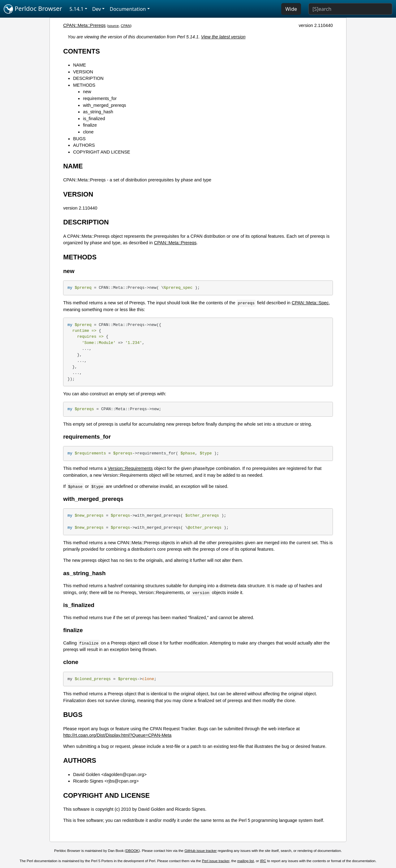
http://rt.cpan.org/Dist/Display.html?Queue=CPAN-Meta (117, 735)
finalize (90, 125)
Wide (291, 9)
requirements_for (100, 98)
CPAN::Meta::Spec (310, 303)
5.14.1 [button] (77, 9)
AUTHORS (84, 145)
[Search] (350, 9)
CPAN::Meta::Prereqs (84, 25)
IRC (263, 861)
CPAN (125, 26)
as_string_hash (98, 112)
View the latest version (223, 37)
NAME (80, 65)
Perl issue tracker (216, 861)
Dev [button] (97, 9)
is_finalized (94, 119)
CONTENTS (82, 51)
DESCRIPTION (88, 78)
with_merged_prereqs (104, 105)
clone (88, 132)
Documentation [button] (128, 9)
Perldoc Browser (33, 9)
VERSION (83, 72)
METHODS (84, 85)
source (113, 26)
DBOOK (132, 851)
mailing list (246, 861)
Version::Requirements (130, 468)
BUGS (79, 139)
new (87, 92)
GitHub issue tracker (200, 851)
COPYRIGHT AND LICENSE (101, 152)
